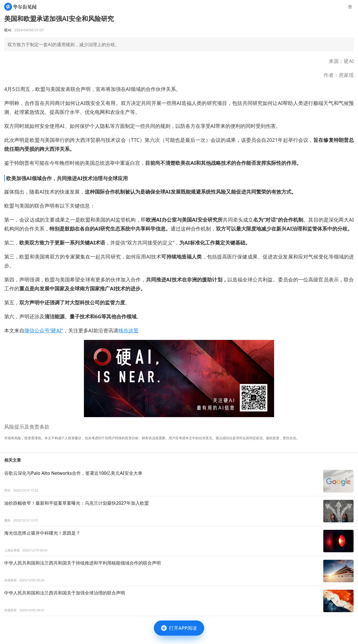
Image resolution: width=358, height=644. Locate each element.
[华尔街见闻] (20, 7)
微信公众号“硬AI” (44, 330)
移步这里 (128, 330)
